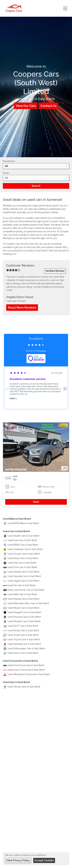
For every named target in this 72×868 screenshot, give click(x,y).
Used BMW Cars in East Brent (23, 545)
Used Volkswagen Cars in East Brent (26, 648)
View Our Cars (26, 106)
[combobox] (36, 166)
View (36, 502)
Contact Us (48, 106)
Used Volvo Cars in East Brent (23, 653)
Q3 (15, 479)
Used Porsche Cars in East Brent (24, 617)
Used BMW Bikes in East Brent (23, 523)
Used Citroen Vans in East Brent (24, 687)
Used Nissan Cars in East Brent (23, 608)
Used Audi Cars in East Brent (22, 540)
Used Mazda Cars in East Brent (24, 599)
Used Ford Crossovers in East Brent (26, 665)
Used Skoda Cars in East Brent (23, 630)
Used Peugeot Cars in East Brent (24, 612)
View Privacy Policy (18, 860)
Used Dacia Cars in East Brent (23, 558)
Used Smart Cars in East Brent (23, 635)
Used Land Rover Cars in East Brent (26, 590)
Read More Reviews (22, 307)
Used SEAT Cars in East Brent (23, 626)
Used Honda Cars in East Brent (24, 572)
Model (6, 173)
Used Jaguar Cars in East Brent (23, 581)
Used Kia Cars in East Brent (22, 585)
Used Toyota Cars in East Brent (24, 639)
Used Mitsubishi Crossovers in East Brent (29, 674)
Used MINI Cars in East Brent (22, 594)
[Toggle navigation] (65, 8)
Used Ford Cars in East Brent (22, 567)
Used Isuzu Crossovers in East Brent (26, 670)
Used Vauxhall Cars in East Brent (24, 644)
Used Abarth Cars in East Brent (24, 536)
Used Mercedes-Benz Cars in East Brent (28, 603)
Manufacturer (9, 161)
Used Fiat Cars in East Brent (22, 563)
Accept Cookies (44, 860)
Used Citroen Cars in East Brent (24, 554)
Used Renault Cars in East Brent (24, 621)
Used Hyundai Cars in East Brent (24, 576)
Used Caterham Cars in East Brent (25, 549)
